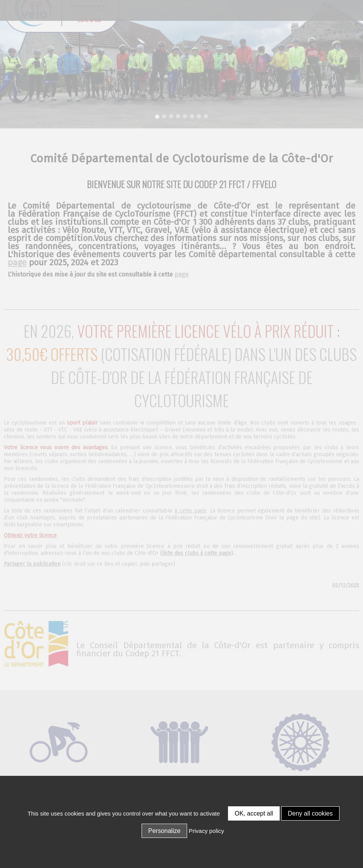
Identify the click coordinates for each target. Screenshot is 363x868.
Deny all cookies (310, 813)
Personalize (164, 831)
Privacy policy (206, 831)
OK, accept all (254, 813)
